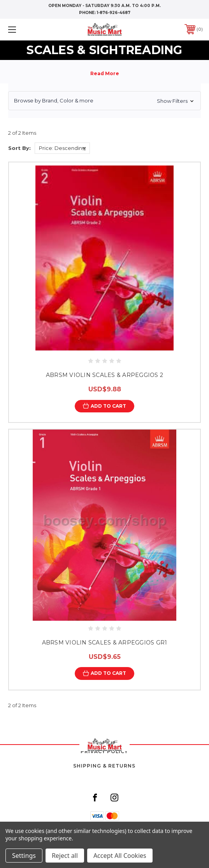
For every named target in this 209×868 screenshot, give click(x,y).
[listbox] (62, 148)
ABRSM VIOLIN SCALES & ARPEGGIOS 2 (104, 375)
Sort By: (19, 148)
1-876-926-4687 (114, 13)
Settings (24, 856)
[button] (104, 101)
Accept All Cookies (120, 856)
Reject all (65, 856)
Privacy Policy (104, 751)
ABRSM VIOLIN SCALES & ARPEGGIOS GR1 (105, 643)
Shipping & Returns (104, 766)
